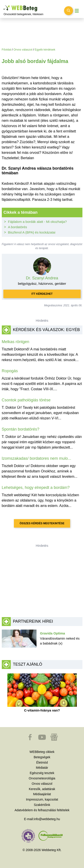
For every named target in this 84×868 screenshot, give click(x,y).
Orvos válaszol (23, 50)
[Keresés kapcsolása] (69, 11)
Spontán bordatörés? (21, 429)
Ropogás (10, 371)
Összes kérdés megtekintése (42, 523)
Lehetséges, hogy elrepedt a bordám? (36, 488)
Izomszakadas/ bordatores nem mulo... (37, 458)
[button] (30, 739)
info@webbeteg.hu (47, 819)
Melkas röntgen (16, 342)
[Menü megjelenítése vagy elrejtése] (77, 11)
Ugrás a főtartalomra (4, 5)
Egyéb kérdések (45, 50)
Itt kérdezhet (42, 294)
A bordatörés (18, 227)
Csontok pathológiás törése (26, 400)
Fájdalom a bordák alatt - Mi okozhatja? (38, 222)
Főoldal (6, 50)
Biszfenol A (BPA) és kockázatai (32, 232)
